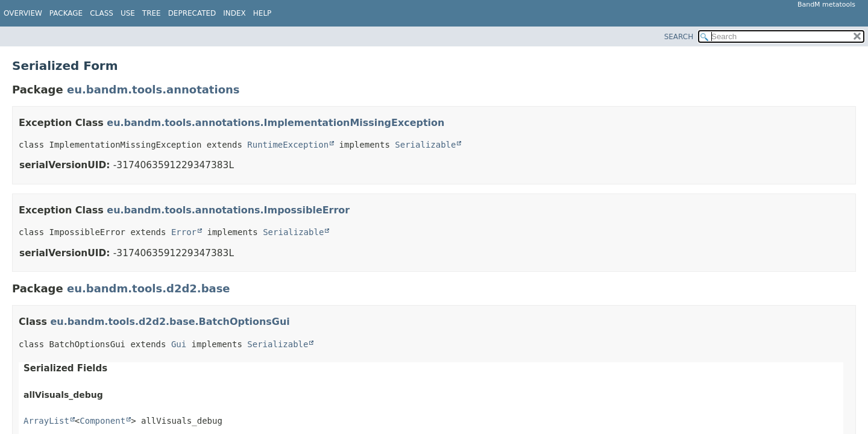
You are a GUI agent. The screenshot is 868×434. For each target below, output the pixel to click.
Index (234, 13)
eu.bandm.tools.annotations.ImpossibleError (228, 210)
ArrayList (46, 421)
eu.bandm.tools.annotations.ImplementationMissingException (275, 123)
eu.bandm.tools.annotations (153, 90)
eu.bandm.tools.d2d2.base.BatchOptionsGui (170, 322)
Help (263, 13)
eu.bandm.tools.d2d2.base (149, 288)
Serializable (425, 145)
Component (102, 421)
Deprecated (192, 13)
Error (184, 232)
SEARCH (679, 37)
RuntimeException (288, 145)
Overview (23, 13)
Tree (152, 13)
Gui (179, 344)
